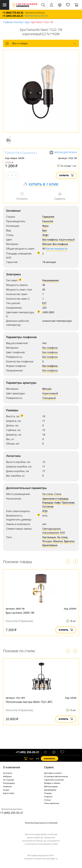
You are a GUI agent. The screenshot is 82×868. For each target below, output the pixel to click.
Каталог (19, 22)
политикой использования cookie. (42, 844)
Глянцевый (49, 398)
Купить (66, 175)
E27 (44, 303)
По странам (9, 780)
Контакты (8, 773)
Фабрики (7, 776)
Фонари (47, 541)
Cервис (49, 767)
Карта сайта (9, 793)
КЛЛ (62, 533)
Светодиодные (51, 529)
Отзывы (48, 793)
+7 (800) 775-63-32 (13, 13)
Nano (45, 226)
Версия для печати (63, 153)
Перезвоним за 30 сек (36, 16)
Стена (58, 494)
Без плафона (50, 240)
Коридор (48, 503)
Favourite (12, 152)
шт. (29, 759)
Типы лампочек (52, 803)
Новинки (7, 786)
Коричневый (67, 240)
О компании (12, 767)
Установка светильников (56, 776)
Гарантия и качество (54, 780)
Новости (48, 797)
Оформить (50, 759)
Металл (47, 244)
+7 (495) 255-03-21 (13, 16)
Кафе (57, 503)
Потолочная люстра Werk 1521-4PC (29, 702)
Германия (29, 153)
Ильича (58, 541)
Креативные (50, 545)
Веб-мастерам (51, 786)
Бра (28, 22)
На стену (62, 537)
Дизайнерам (50, 790)
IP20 (45, 511)
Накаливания (51, 280)
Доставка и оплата (53, 773)
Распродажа (9, 783)
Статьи (47, 800)
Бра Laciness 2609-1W (20, 613)
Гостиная (48, 507)
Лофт (45, 235)
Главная (8, 22)
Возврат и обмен (52, 783)
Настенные (49, 537)
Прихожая (68, 503)
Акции (6, 790)
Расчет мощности (57, 249)
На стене (48, 494)
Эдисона (69, 541)
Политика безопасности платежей (41, 823)
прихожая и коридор (55, 499)
